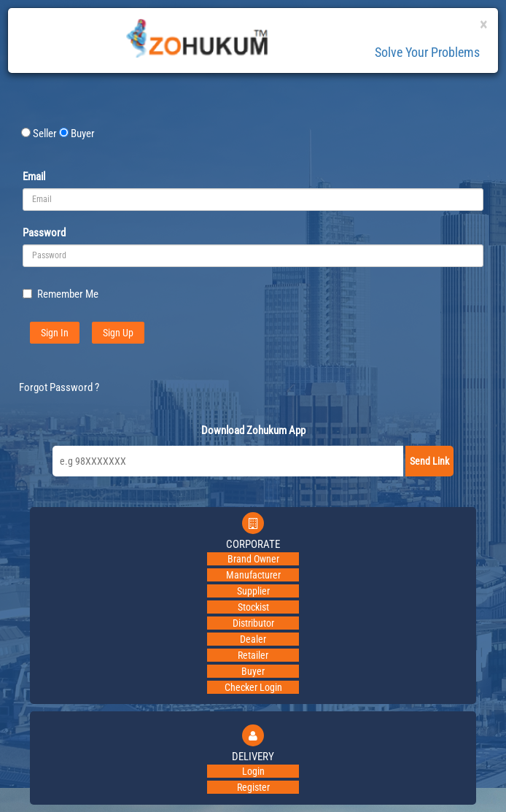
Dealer (253, 639)
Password (44, 233)
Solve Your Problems (427, 52)
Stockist (253, 607)
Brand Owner (253, 559)
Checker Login (253, 687)
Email (34, 177)
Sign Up (118, 333)
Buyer (253, 671)
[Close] (483, 25)
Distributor (253, 623)
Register (253, 787)
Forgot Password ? (59, 387)
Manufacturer (253, 575)
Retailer (253, 655)
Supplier (253, 591)
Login (253, 771)
